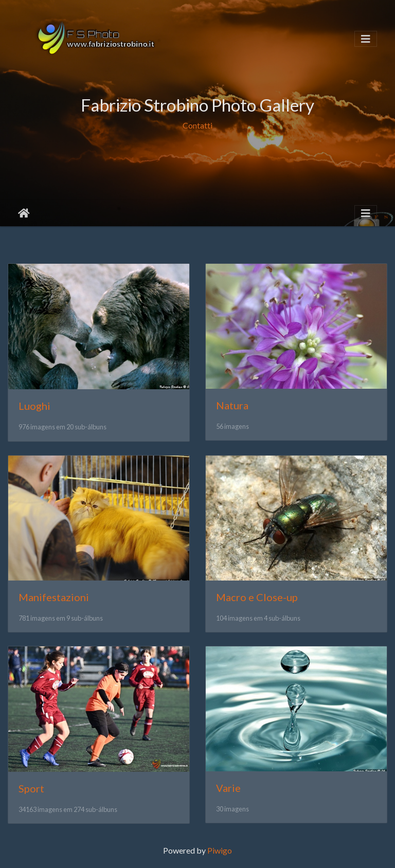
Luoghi (34, 406)
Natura (232, 405)
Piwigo (220, 850)
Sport (31, 788)
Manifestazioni (54, 597)
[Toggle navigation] (366, 39)
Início (24, 213)
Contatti (197, 125)
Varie (228, 788)
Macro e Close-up (257, 597)
